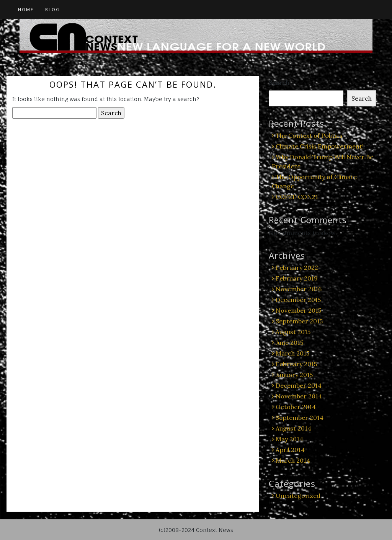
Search (279, 83)
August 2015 (293, 332)
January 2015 (294, 375)
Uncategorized (298, 496)
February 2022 (297, 268)
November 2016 (299, 289)
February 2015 (296, 364)
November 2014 (299, 396)
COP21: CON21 (297, 197)
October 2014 (296, 407)
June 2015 (289, 343)
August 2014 (293, 428)
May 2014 (289, 439)
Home (26, 9)
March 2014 (293, 460)
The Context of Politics (309, 135)
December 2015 (298, 300)
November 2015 (298, 310)
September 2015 (299, 321)
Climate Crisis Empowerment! (320, 146)
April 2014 (290, 450)
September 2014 (300, 418)
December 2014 (299, 385)
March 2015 (292, 353)
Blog (53, 9)
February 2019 (297, 278)
